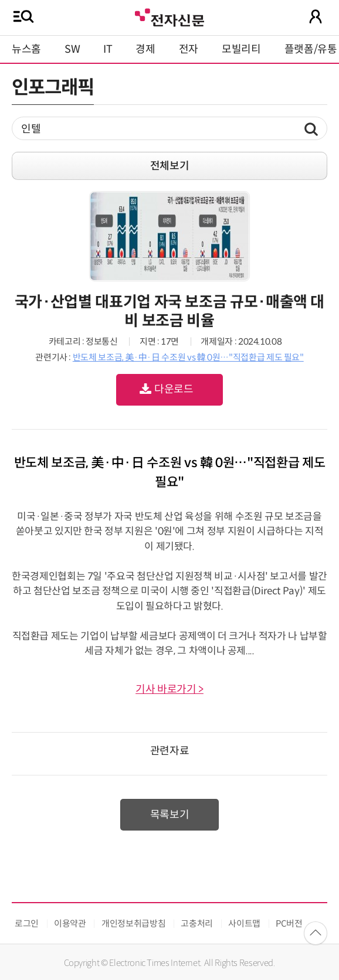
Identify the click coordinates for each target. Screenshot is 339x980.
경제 (145, 49)
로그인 (27, 923)
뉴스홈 (26, 49)
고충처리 (197, 923)
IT (108, 49)
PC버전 (289, 923)
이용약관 (70, 923)
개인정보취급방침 (133, 923)
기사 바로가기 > (169, 689)
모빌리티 (241, 49)
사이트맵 (244, 923)
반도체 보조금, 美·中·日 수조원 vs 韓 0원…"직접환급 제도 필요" (188, 357)
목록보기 (170, 815)
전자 (189, 49)
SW (72, 49)
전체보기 (170, 166)
